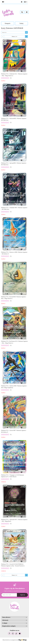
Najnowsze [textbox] (4, 32)
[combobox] (14, 32)
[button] (26, 2)
